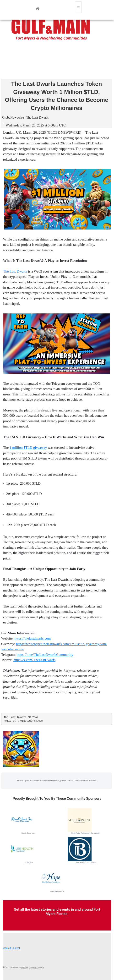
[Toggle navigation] (78, 7)
